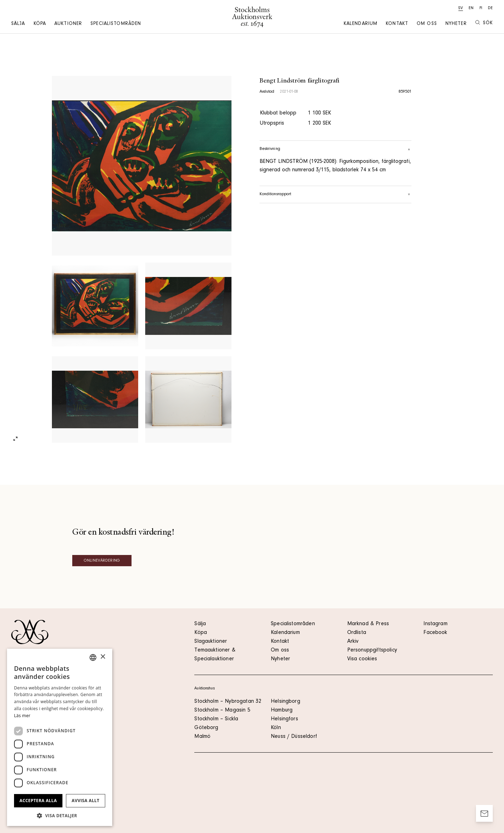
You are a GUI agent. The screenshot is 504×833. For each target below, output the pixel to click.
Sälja (18, 24)
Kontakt (397, 24)
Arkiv (353, 642)
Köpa (40, 24)
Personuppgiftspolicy (372, 650)
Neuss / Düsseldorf (294, 737)
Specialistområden (116, 24)
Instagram (435, 624)
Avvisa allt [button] (85, 801)
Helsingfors (284, 719)
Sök (484, 23)
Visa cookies (362, 659)
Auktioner (68, 24)
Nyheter (456, 24)
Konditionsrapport (335, 194)
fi (481, 8)
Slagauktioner (211, 642)
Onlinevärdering (102, 561)
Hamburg (282, 710)
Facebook (435, 633)
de (490, 8)
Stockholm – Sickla (216, 719)
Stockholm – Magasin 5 (222, 710)
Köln (276, 728)
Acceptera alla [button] (38, 801)
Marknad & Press (368, 624)
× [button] (103, 657)
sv (461, 8)
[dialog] (60, 737)
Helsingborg (285, 702)
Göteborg (206, 728)
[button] (60, 815)
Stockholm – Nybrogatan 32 (228, 702)
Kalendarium (361, 24)
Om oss (427, 24)
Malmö (202, 737)
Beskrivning (335, 149)
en (471, 8)
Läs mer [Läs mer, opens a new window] (22, 716)
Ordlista (357, 633)
